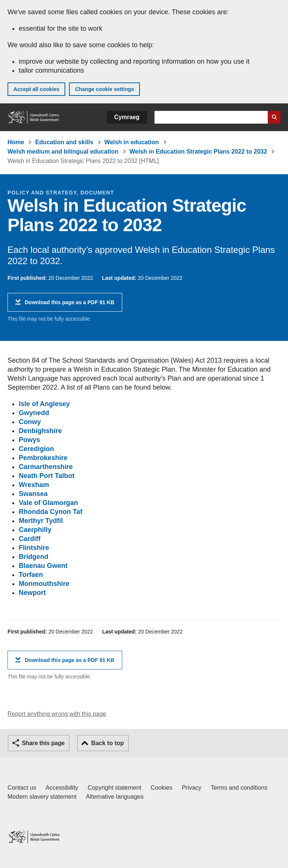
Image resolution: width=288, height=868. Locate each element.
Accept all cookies (36, 89)
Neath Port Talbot (47, 476)
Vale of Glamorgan (48, 503)
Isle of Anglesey (44, 404)
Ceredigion (36, 449)
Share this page (43, 743)
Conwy (30, 422)
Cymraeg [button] (127, 117)
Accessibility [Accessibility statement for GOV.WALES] (62, 788)
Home (16, 142)
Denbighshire (40, 431)
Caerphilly (35, 530)
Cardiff (30, 539)
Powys (29, 440)
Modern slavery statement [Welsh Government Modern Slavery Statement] (42, 797)
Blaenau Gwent (43, 566)
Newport (32, 593)
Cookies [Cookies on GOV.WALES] (162, 788)
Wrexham (34, 485)
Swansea (33, 494)
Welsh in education (132, 142)
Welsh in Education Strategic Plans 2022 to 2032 (198, 152)
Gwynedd (34, 413)
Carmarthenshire (46, 467)
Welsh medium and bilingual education (63, 152)
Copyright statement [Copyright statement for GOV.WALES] (115, 788)
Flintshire (34, 548)
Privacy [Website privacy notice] (192, 788)
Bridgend (34, 557)
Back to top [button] (107, 743)
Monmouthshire (44, 584)
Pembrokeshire (43, 458)
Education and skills (64, 142)
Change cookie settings (104, 89)
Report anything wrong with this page (57, 714)
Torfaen (31, 575)
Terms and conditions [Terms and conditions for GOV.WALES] (239, 788)
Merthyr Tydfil (41, 521)
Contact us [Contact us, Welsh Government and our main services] (22, 788)
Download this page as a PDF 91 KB (70, 305)
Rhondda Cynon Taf (51, 512)
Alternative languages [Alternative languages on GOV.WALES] (115, 797)
